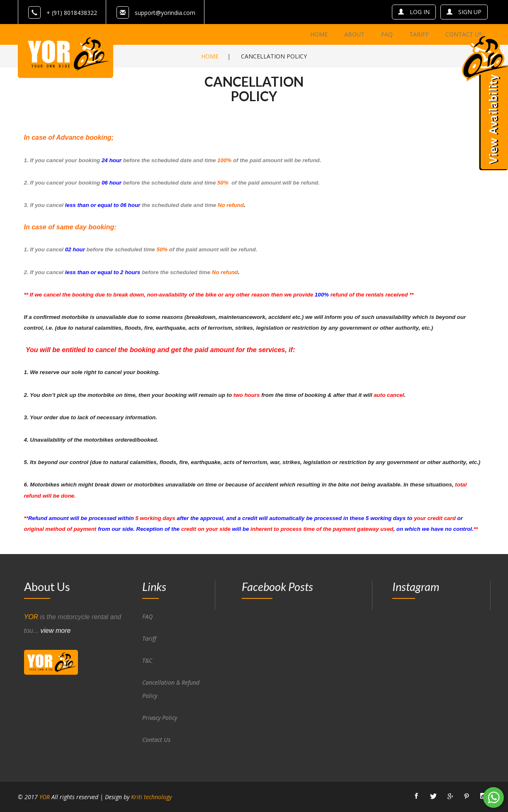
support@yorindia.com (165, 13)
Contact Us (156, 740)
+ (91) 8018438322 (63, 13)
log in (414, 12)
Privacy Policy (160, 718)
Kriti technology (151, 797)
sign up (464, 12)
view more (56, 631)
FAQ (147, 616)
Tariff (149, 638)
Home (210, 56)
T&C (147, 660)
